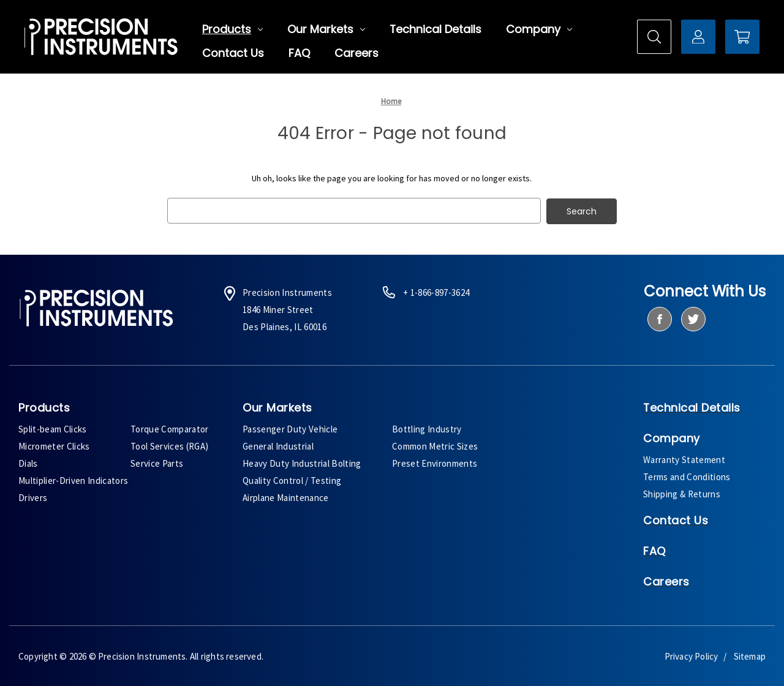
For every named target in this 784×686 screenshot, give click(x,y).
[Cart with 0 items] (742, 37)
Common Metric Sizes (435, 445)
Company (539, 29)
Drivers (33, 496)
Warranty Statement (684, 458)
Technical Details (435, 29)
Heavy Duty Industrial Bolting (302, 462)
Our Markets (326, 29)
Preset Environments (435, 462)
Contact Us (233, 53)
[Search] (654, 37)
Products (232, 29)
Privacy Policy (692, 655)
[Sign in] (698, 37)
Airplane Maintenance (286, 496)
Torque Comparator (170, 428)
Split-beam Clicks (53, 428)
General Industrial (278, 445)
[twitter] (693, 318)
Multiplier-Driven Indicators (73, 479)
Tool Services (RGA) (169, 445)
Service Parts (157, 462)
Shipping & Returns (682, 493)
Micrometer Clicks (54, 445)
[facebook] (659, 318)
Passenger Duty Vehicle (290, 428)
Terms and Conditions (687, 476)
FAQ (299, 53)
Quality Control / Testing (292, 479)
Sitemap (750, 655)
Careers (356, 53)
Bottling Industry (427, 428)
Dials (28, 462)
